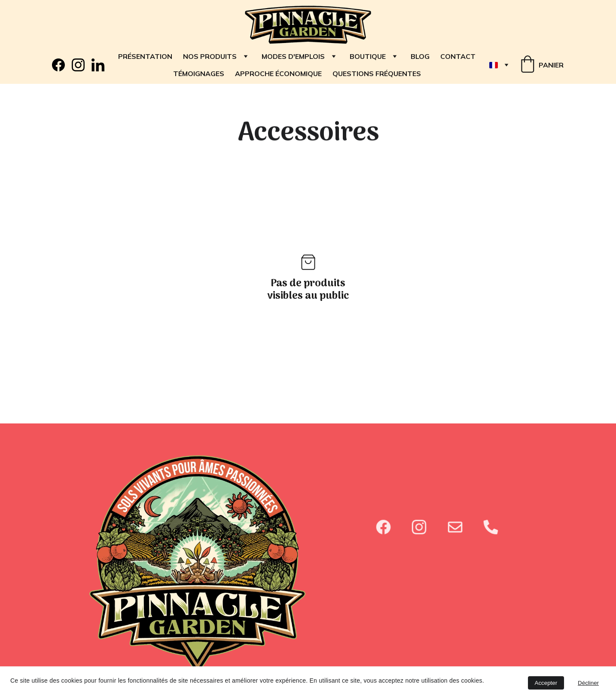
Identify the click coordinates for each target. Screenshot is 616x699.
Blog (420, 56)
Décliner (588, 683)
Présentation (145, 56)
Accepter (546, 683)
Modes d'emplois (293, 56)
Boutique (368, 56)
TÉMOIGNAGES (199, 74)
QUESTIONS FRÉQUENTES (377, 74)
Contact (458, 56)
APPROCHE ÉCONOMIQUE (278, 74)
